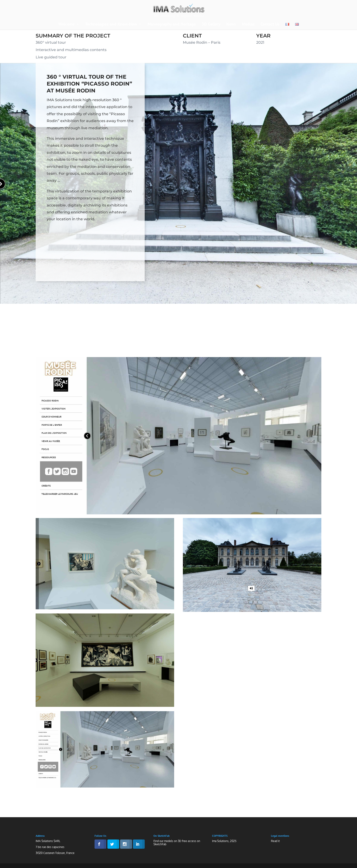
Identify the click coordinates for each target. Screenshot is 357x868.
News (231, 25)
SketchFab (160, 844)
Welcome (66, 25)
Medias (248, 25)
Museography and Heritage (172, 25)
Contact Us (270, 25)
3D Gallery (211, 25)
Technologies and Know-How (111, 25)
